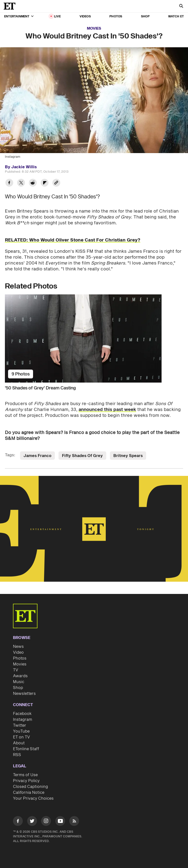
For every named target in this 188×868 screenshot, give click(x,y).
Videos (85, 17)
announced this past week (107, 410)
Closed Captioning (30, 787)
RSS (17, 755)
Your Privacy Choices (33, 798)
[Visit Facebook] (18, 822)
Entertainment (19, 17)
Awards (20, 676)
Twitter (20, 725)
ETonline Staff (26, 749)
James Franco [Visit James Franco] (37, 456)
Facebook (22, 714)
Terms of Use (25, 775)
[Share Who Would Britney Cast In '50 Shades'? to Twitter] (21, 183)
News (18, 647)
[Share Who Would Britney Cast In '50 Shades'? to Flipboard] (45, 183)
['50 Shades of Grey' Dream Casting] (94, 338)
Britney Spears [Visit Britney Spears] (128, 456)
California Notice (29, 793)
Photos (116, 17)
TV (16, 670)
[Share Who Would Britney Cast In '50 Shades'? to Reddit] (33, 183)
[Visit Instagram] (46, 822)
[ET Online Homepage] (11, 6)
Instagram (23, 720)
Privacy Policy (26, 781)
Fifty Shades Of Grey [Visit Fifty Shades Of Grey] (82, 456)
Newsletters (24, 694)
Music (19, 682)
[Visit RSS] (74, 822)
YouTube (21, 731)
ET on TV (21, 737)
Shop (145, 17)
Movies (94, 29)
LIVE (57, 17)
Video (18, 652)
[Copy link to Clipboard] (56, 183)
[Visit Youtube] (60, 822)
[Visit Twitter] (32, 822)
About (19, 743)
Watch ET (176, 17)
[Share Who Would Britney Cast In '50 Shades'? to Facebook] (9, 183)
